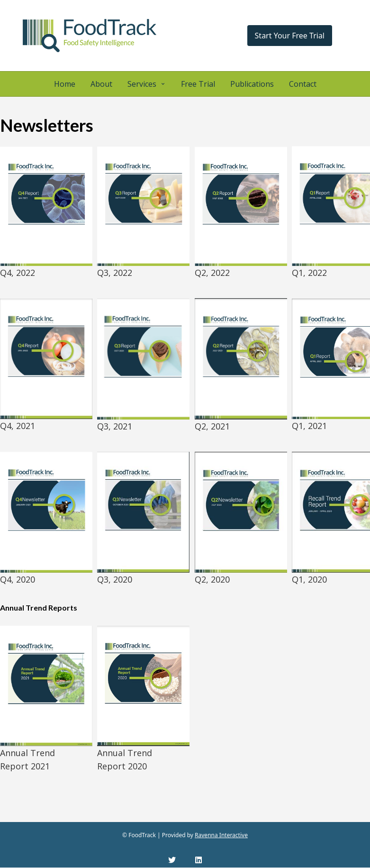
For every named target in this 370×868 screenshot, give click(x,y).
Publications (252, 84)
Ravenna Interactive (221, 835)
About (101, 84)
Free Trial (198, 84)
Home (65, 84)
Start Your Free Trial (290, 36)
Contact (303, 84)
